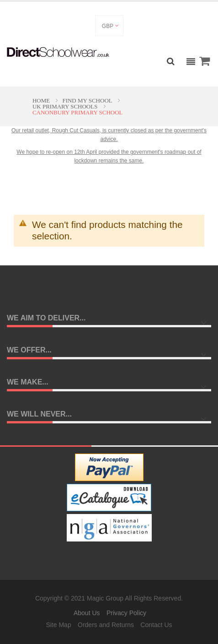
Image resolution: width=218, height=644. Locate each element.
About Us (87, 613)
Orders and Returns (106, 625)
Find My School (88, 100)
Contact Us (156, 625)
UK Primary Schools (66, 106)
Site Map (58, 625)
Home (42, 100)
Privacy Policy (126, 613)
